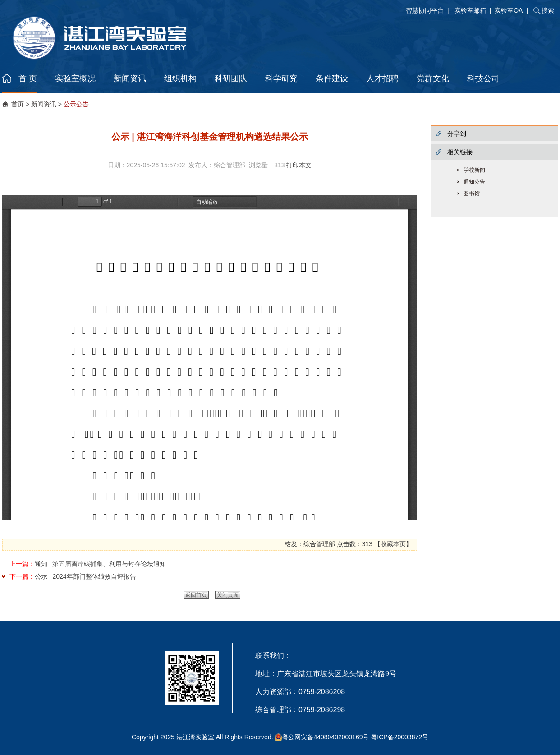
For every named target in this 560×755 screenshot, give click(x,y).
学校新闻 (474, 170)
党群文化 (433, 78)
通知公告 (474, 182)
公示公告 (76, 104)
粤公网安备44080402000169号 (325, 737)
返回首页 (196, 595)
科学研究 (281, 78)
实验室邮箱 (470, 10)
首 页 (28, 78)
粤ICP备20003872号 (399, 737)
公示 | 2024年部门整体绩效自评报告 (85, 576)
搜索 (548, 10)
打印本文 (299, 165)
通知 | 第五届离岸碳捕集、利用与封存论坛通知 (100, 564)
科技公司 (483, 78)
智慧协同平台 (425, 10)
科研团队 (231, 78)
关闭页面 (228, 595)
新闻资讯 (130, 78)
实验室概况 (75, 78)
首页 (18, 104)
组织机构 (180, 78)
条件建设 (332, 78)
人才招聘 (382, 78)
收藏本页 (393, 544)
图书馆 (472, 193)
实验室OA (509, 10)
